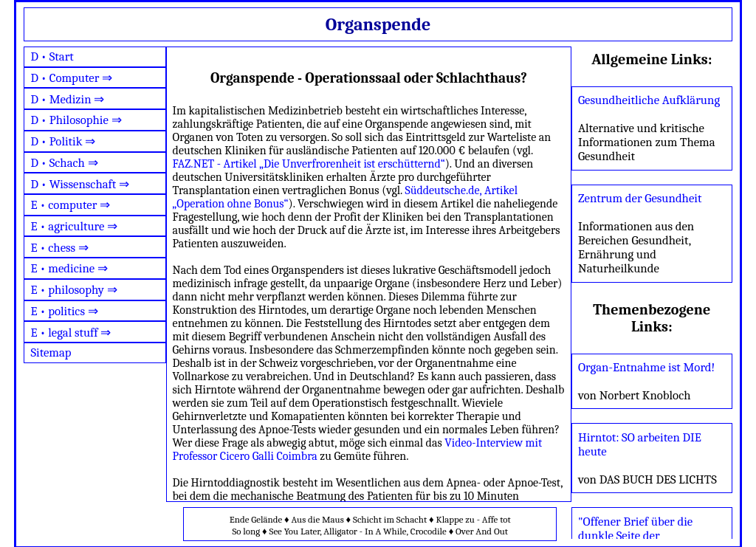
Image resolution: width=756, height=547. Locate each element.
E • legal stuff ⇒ (71, 333)
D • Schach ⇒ (64, 163)
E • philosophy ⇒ (73, 290)
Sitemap (51, 352)
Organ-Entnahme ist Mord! (646, 367)
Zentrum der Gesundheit (640, 198)
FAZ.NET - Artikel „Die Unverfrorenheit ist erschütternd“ (309, 164)
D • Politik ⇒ (63, 141)
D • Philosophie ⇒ (76, 120)
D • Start (52, 56)
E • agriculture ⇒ (74, 226)
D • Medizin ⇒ (67, 99)
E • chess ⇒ (59, 248)
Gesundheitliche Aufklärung (649, 100)
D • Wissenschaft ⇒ (80, 184)
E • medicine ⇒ (69, 268)
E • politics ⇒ (64, 311)
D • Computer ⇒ (71, 78)
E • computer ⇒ (70, 205)
